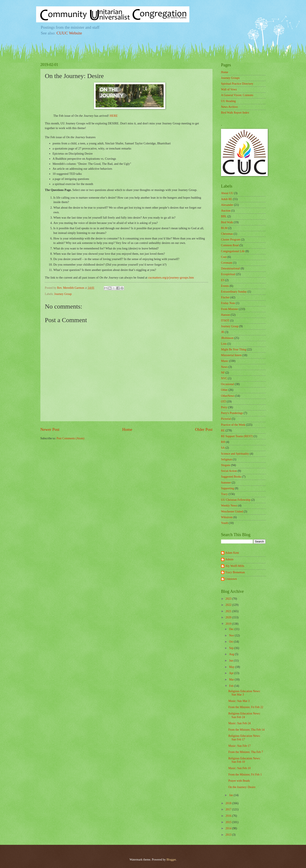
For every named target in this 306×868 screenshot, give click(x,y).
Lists (224, 344)
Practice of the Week (233, 425)
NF (223, 373)
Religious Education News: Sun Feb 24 (244, 715)
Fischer (225, 297)
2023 (229, 599)
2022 (229, 605)
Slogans (226, 465)
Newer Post (50, 429)
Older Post (204, 429)
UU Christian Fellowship (236, 500)
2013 (229, 835)
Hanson (225, 315)
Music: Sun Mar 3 (239, 701)
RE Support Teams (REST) (237, 436)
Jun (232, 661)
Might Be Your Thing (234, 349)
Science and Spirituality (235, 454)
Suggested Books (231, 477)
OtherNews (228, 396)
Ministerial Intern (231, 355)
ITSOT (225, 321)
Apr (232, 673)
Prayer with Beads (239, 781)
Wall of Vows (229, 89)
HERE (114, 116)
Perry (224, 407)
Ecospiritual (228, 274)
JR (223, 332)
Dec (232, 629)
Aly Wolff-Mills (235, 566)
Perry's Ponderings (232, 413)
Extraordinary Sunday (234, 292)
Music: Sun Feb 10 (239, 768)
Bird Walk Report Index (235, 113)
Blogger (171, 860)
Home (127, 429)
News (224, 367)
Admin (229, 559)
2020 (229, 617)
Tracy (224, 494)
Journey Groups (230, 78)
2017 (229, 809)
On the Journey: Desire (242, 787)
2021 (229, 611)
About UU (227, 193)
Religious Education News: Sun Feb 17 (244, 738)
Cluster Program (231, 240)
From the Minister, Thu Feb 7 (246, 752)
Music (225, 361)
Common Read (230, 245)
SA (223, 448)
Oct (232, 642)
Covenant (227, 263)
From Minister (229, 309)
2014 (229, 828)
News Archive (229, 107)
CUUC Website (69, 33)
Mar (232, 679)
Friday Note (228, 303)
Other (224, 390)
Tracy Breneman (235, 572)
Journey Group (63, 294)
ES (223, 280)
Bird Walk (227, 222)
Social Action (229, 471)
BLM (224, 228)
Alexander (227, 205)
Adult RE (227, 199)
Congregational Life (233, 251)
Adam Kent (232, 553)
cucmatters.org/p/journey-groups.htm (171, 277)
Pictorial (226, 419)
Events (225, 286)
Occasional (227, 384)
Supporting (227, 488)
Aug (232, 654)
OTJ (224, 402)
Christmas (227, 234)
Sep (232, 648)
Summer (226, 483)
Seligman (227, 459)
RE (223, 430)
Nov (232, 635)
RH (223, 442)
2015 (229, 822)
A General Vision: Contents (237, 95)
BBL (224, 216)
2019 (229, 624)
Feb (232, 686)
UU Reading (228, 101)
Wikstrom (227, 517)
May (232, 667)
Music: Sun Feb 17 (239, 746)
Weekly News (229, 506)
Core (224, 257)
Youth (225, 523)
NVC (224, 378)
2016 (229, 816)
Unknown (231, 579)
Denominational (230, 268)
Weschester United (232, 512)
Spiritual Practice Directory (237, 84)
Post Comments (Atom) (70, 438)
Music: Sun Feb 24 (239, 723)
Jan (231, 795)
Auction (226, 211)
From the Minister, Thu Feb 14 (246, 730)
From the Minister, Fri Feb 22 (246, 707)
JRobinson (227, 338)
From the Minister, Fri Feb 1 (245, 775)
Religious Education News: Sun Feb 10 (244, 760)
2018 (229, 803)
